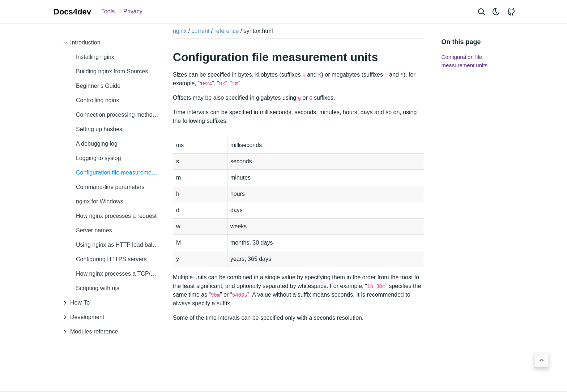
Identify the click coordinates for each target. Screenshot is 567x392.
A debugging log (97, 144)
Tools (108, 11)
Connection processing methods (117, 115)
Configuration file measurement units (120, 173)
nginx (180, 31)
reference (227, 31)
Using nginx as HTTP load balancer (120, 245)
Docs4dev (72, 12)
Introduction (80, 43)
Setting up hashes (99, 129)
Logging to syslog (99, 158)
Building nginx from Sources (112, 71)
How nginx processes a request (116, 216)
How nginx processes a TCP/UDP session (120, 274)
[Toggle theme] (496, 12)
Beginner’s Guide (98, 86)
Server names (94, 230)
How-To (74, 303)
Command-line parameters (110, 187)
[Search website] (482, 12)
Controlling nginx (97, 100)
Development (82, 317)
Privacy (133, 11)
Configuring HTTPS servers (111, 259)
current (201, 31)
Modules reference (89, 332)
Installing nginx (95, 57)
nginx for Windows (100, 201)
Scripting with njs (98, 288)
